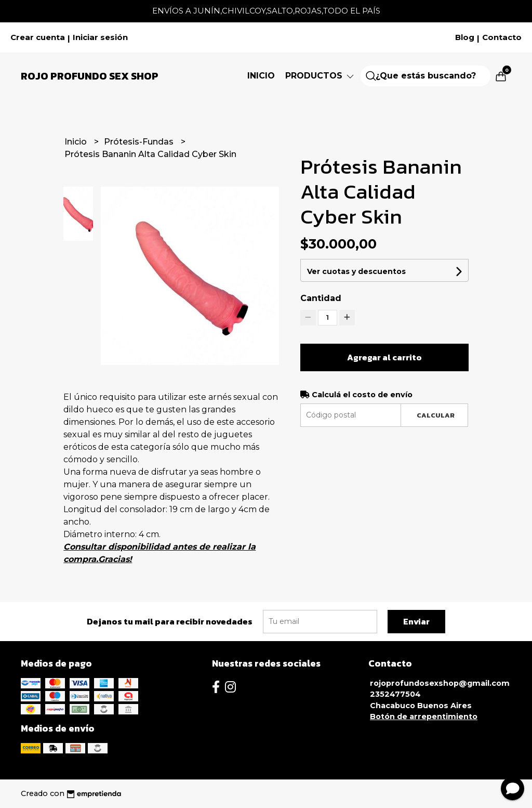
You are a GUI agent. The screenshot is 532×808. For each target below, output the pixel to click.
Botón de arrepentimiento (424, 716)
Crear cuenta (38, 37)
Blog (465, 37)
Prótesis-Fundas (140, 142)
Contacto (502, 37)
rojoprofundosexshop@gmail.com (440, 683)
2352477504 (395, 694)
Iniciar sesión (100, 37)
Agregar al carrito (384, 357)
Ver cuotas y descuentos (356, 271)
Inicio (261, 76)
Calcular (436, 415)
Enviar (416, 621)
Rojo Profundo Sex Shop (90, 76)
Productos (320, 76)
